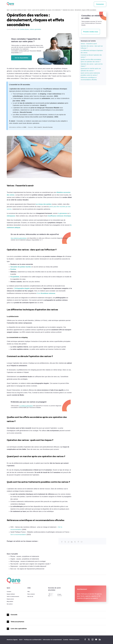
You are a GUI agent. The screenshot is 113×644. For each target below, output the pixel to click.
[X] (65, 542)
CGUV (21, 640)
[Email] (82, 542)
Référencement (74, 640)
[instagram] (92, 640)
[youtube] (96, 640)
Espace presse (10, 599)
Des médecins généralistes (19, 238)
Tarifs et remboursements (13, 596)
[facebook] (85, 640)
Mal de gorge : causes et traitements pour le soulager (28, 561)
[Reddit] (68, 542)
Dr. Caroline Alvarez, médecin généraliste (29, 29)
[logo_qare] (10, 3)
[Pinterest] (78, 542)
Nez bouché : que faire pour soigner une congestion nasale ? (31, 564)
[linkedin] (100, 640)
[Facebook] (62, 542)
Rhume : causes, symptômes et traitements (25, 556)
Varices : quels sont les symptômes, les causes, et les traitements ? (45, 10)
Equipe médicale (11, 594)
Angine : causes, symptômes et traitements (25, 559)
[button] (56, 615)
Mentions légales (12, 640)
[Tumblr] (75, 542)
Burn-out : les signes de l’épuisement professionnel (27, 569)
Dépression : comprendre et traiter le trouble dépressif (28, 566)
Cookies (66, 640)
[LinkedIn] (72, 542)
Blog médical (10, 601)
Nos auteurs (10, 604)
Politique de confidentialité (33, 640)
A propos (9, 592)
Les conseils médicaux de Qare (19, 10)
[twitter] (89, 640)
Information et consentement (52, 640)
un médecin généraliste (26, 406)
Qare (8, 10)
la (62, 213)
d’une (46, 293)
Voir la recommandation (18, 535)
